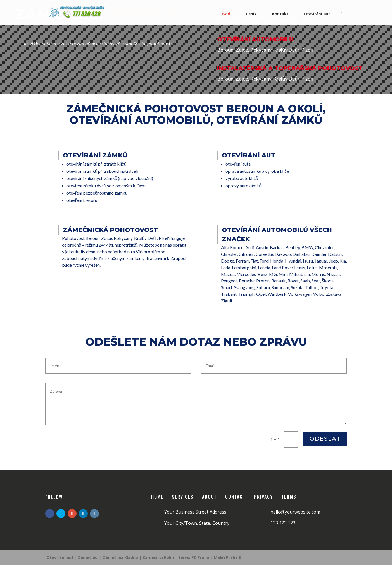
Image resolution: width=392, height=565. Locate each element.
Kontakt (280, 14)
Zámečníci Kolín (159, 557)
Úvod (225, 14)
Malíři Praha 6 (227, 557)
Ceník (251, 14)
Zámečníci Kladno (121, 557)
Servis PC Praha (194, 557)
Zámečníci (88, 557)
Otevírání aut (317, 14)
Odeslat (325, 439)
